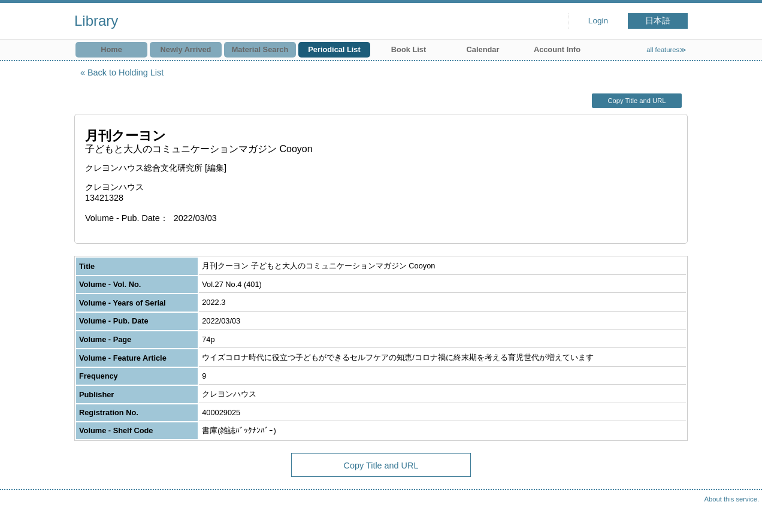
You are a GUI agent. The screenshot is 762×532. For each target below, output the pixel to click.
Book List (409, 49)
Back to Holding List (126, 72)
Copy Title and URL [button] (636, 101)
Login (598, 21)
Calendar (483, 49)
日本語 (658, 21)
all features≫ (666, 50)
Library (96, 21)
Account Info (557, 49)
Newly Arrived (186, 49)
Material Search (260, 49)
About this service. (732, 499)
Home (111, 49)
